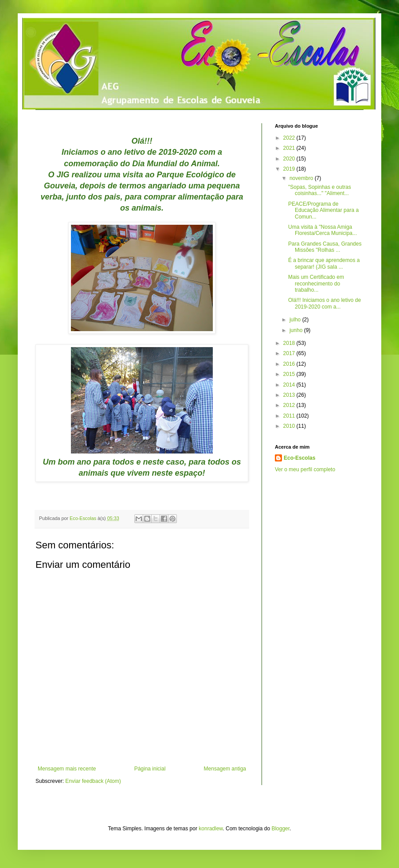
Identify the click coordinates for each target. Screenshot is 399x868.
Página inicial (150, 769)
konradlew (211, 829)
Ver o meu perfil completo (305, 469)
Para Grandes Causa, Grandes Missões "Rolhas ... (325, 247)
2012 (290, 405)
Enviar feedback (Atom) (93, 781)
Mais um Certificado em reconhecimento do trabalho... (316, 283)
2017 (290, 353)
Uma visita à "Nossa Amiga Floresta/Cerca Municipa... (323, 230)
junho (297, 330)
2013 (290, 395)
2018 (290, 343)
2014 (290, 385)
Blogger (280, 829)
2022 (290, 138)
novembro (302, 178)
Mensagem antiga (225, 769)
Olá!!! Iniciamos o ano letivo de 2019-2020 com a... (325, 303)
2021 (290, 148)
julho (296, 320)
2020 (290, 159)
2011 (290, 416)
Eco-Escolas (299, 458)
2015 (290, 374)
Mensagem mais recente (67, 769)
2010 (290, 426)
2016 (290, 364)
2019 (290, 169)
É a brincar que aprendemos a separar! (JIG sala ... (324, 263)
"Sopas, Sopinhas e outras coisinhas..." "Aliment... (320, 190)
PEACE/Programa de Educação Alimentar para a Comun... (323, 210)
